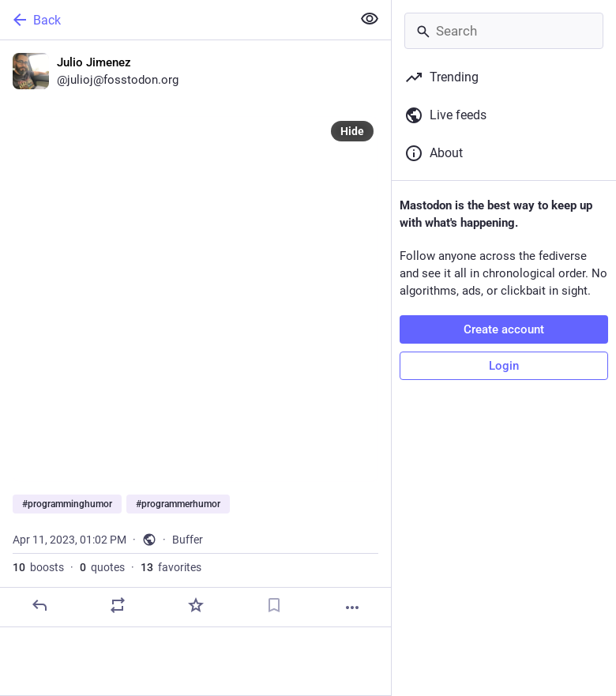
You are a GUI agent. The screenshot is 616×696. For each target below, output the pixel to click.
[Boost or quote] (118, 605)
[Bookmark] (274, 605)
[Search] (504, 31)
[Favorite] (196, 605)
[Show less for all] (370, 19)
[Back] (174, 20)
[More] (352, 608)
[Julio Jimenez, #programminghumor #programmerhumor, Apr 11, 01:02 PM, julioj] (195, 334)
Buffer (188, 540)
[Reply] (39, 605)
